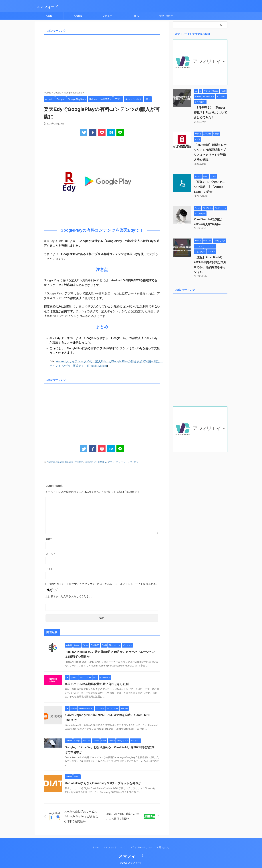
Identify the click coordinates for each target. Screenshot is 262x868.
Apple (49, 16)
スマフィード (47, 7)
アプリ (111, 462)
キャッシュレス (124, 462)
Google (60, 462)
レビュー (107, 16)
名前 (49, 539)
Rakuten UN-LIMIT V (95, 462)
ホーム (96, 847)
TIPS (136, 16)
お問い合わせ (166, 16)
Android (78, 16)
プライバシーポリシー (141, 847)
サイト (49, 569)
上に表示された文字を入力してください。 (70, 596)
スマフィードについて (114, 847)
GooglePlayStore (74, 462)
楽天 (136, 462)
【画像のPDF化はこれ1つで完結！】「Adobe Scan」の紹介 (211, 187)
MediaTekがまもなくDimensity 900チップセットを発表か (103, 783)
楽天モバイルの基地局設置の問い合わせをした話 (97, 684)
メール (50, 554)
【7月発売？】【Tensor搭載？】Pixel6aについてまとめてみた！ (210, 113)
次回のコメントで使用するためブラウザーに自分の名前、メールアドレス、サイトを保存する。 (104, 584)
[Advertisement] (102, 62)
